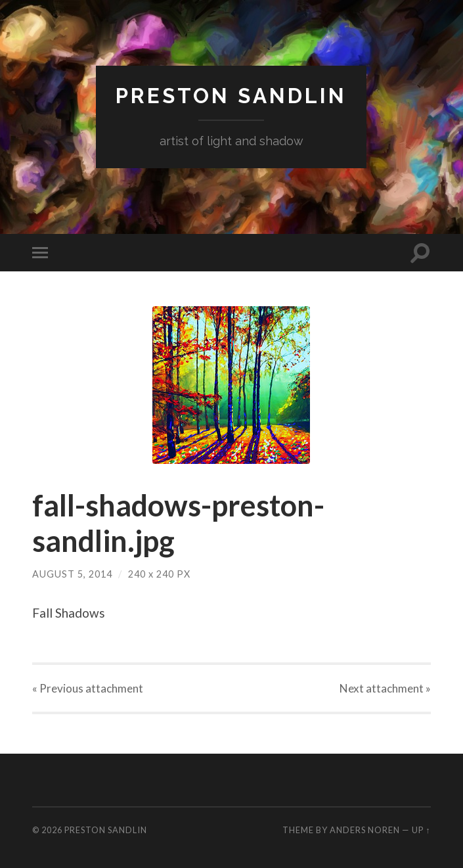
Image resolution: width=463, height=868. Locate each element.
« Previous (88, 688)
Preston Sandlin (231, 96)
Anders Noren (365, 830)
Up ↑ (421, 830)
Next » (385, 688)
